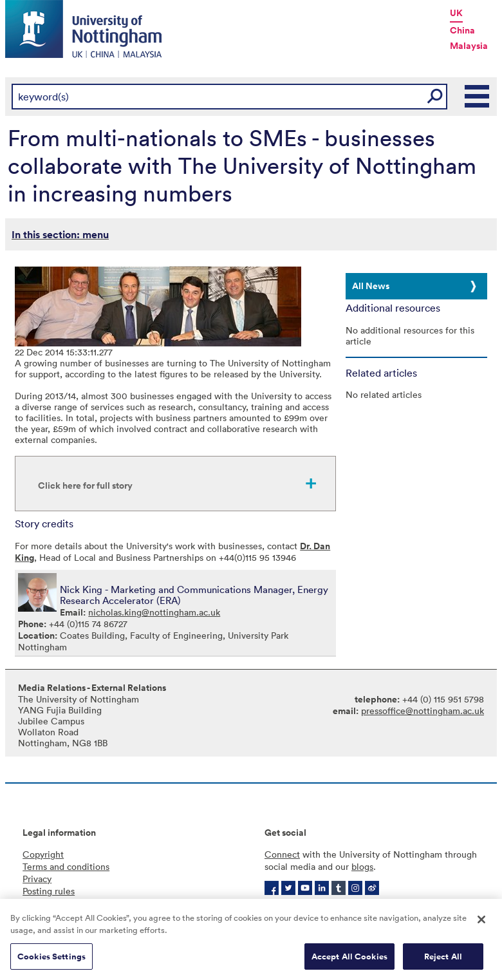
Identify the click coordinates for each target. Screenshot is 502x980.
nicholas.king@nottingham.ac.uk (154, 612)
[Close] (481, 923)
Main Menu (478, 97)
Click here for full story (85, 485)
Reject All (443, 960)
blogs (362, 866)
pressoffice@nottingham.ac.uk (423, 711)
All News (371, 286)
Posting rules (49, 891)
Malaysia (469, 46)
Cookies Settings (51, 960)
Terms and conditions (66, 866)
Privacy (37, 879)
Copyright (43, 854)
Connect (282, 854)
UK (456, 13)
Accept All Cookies (349, 960)
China (462, 30)
